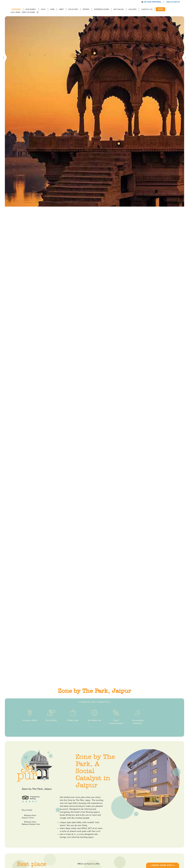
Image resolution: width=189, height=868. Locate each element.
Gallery (133, 9)
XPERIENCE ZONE (101, 9)
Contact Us (147, 9)
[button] (39, 13)
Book (161, 9)
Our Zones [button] (31, 9)
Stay (43, 9)
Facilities (73, 9)
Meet (61, 9)
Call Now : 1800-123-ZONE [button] (23, 12)
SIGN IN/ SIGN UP (173, 2)
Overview (16, 9)
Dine (52, 9)
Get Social (119, 9)
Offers (86, 9)
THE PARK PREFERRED (152, 2)
